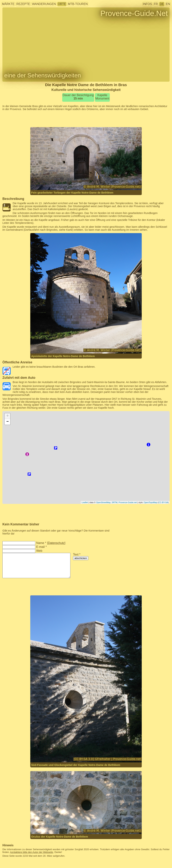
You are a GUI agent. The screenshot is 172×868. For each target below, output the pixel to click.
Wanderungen (44, 4)
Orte (62, 4)
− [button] (8, 422)
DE (162, 4)
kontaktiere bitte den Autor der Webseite (32, 852)
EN (168, 4)
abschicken (81, 558)
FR (156, 4)
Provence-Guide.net (128, 502)
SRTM (115, 502)
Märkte (8, 4)
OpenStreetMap (103, 502)
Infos (147, 4)
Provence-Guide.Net (134, 13)
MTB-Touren (78, 4)
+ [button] (8, 416)
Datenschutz (56, 543)
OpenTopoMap (150, 502)
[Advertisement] (86, 119)
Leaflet (85, 502)
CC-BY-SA (163, 502)
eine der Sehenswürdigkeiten (43, 75)
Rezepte (23, 4)
